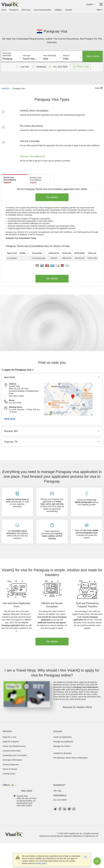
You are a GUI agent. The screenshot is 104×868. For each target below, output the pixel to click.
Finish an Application (62, 737)
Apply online (92, 56)
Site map (57, 791)
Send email (10, 419)
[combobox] (11, 58)
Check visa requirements (14, 746)
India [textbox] (45, 59)
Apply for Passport (11, 741)
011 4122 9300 (60, 800)
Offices (6, 785)
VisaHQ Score (9, 774)
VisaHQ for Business (62, 753)
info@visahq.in (60, 795)
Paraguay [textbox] (7, 59)
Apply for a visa (9, 737)
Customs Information (12, 751)
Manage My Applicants (63, 741)
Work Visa (26, 10)
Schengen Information (12, 760)
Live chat (22, 67)
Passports (14, 10)
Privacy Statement (11, 764)
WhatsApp (39, 67)
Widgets (58, 10)
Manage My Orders (62, 746)
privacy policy (41, 863)
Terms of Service (10, 769)
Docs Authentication (43, 10)
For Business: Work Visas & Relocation (71, 758)
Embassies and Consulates (15, 755)
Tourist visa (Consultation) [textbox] (32, 59)
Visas (4, 10)
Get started (52, 197)
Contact (69, 10)
